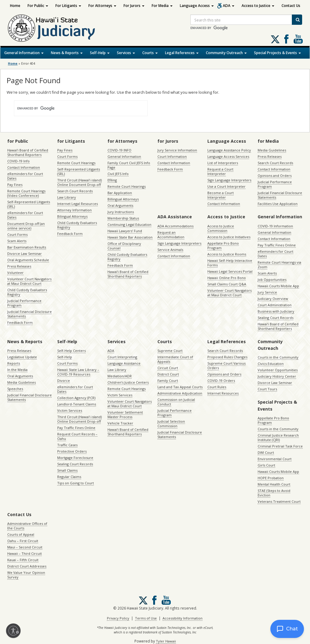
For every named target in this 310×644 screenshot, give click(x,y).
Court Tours (267, 389)
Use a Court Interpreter (226, 186)
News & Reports (67, 53)
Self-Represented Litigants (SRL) (29, 204)
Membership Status (123, 218)
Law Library (67, 197)
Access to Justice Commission (221, 228)
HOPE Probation (271, 478)
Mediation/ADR (120, 376)
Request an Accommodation (171, 235)
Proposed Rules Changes (227, 357)
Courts (150, 53)
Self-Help (100, 53)
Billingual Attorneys (123, 199)
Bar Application (120, 193)
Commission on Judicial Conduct (176, 402)
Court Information (172, 156)
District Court (168, 374)
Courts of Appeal (21, 534)
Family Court (168, 381)
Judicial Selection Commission (171, 424)
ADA (229, 6)
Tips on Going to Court (76, 483)
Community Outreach (226, 53)
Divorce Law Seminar (25, 254)
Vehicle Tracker (120, 423)
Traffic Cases (67, 445)
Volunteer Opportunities (278, 370)
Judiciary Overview (273, 299)
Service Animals (170, 250)
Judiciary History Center (277, 376)
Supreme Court (170, 351)
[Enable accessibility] (13, 631)
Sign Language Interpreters (229, 180)
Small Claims (67, 470)
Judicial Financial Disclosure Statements (30, 314)
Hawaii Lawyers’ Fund (125, 231)
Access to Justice (258, 6)
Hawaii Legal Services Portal (230, 271)
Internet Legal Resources (77, 204)
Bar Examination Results (27, 247)
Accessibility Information (183, 618)
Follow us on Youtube (298, 39)
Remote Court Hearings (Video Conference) (26, 193)
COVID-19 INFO (119, 150)
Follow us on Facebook (286, 39)
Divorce (64, 381)
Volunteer (15, 273)
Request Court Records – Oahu (77, 436)
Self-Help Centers (71, 351)
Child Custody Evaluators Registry (27, 292)
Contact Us (291, 6)
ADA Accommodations (175, 226)
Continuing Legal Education (129, 224)
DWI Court (266, 452)
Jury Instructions (121, 212)
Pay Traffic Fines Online (277, 245)
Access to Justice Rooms (227, 254)
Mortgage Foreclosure (75, 458)
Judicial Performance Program (24, 303)
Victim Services (70, 410)
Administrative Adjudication (180, 393)
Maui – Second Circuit (25, 547)
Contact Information (24, 167)
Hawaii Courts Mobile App (278, 286)
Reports (14, 363)
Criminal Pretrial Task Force (280, 446)
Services (126, 53)
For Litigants (68, 6)
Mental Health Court (274, 484)
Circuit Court (168, 368)
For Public (38, 6)
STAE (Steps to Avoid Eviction (274, 493)
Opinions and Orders (275, 176)
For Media (162, 6)
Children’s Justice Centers (128, 382)
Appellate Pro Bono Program (223, 246)
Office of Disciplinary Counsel (124, 246)
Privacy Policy (118, 618)
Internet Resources (223, 393)
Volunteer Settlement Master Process (125, 415)
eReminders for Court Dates (25, 176)
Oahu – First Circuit (23, 541)
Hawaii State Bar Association (130, 237)
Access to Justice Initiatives (229, 237)
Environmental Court (275, 459)
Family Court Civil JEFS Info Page (129, 165)
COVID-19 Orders (221, 381)
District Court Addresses (27, 566)
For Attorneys (102, 6)
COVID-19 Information (275, 226)
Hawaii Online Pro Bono (227, 278)
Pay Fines (15, 185)
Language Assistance (124, 363)
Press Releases (19, 266)
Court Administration (275, 305)
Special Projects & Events (277, 53)
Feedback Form (20, 322)
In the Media (17, 370)
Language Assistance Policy (229, 150)
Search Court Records (75, 191)
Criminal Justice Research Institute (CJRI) (278, 437)
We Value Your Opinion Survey (26, 575)
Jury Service (267, 292)
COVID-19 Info (18, 161)
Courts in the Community (278, 357)
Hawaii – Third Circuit (25, 553)
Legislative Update (22, 357)
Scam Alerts (17, 241)
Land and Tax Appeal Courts (180, 387)
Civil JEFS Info (118, 174)
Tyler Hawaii (166, 641)
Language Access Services (228, 156)
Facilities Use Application (278, 204)
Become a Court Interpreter (221, 195)
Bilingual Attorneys (72, 216)
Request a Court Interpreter (220, 171)
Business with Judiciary (276, 311)
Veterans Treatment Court (279, 501)
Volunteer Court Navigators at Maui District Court (29, 281)
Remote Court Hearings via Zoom (279, 265)
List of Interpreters (223, 163)
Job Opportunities (272, 280)
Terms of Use (146, 618)
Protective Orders (72, 451)
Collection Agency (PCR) (76, 398)
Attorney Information (74, 210)
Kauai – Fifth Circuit (23, 560)
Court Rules (217, 387)
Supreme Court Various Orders (226, 366)
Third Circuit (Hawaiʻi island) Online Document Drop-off (79, 182)
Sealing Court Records (275, 318)
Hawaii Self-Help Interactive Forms (230, 263)
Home (15, 6)
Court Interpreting (122, 357)
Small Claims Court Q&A (227, 284)
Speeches (15, 389)
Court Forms (17, 234)
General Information (24, 53)
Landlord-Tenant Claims (77, 404)
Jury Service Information (177, 150)
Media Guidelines (272, 150)
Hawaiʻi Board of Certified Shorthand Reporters (28, 152)
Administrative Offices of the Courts (27, 526)
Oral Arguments (120, 205)
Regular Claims (69, 477)
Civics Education (271, 364)
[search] (74, 108)
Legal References (182, 53)
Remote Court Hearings (76, 163)
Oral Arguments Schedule (28, 260)
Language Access (197, 6)
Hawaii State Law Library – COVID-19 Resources (78, 372)
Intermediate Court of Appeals (175, 359)
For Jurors (134, 6)
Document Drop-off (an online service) (26, 226)
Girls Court (266, 465)
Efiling (112, 180)
